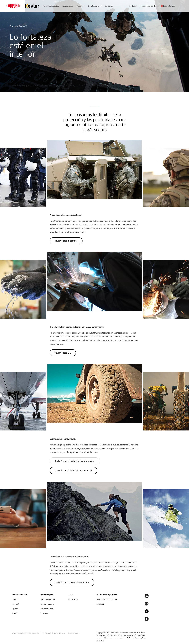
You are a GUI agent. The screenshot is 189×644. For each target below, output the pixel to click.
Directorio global (47, 609)
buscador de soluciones (150, 6)
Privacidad (47, 633)
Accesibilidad (73, 633)
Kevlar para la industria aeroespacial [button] (73, 470)
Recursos (81, 6)
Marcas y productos (51, 6)
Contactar (109, 6)
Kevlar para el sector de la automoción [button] (75, 461)
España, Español (169, 6)
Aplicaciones (68, 6)
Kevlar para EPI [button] (63, 353)
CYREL (15, 613)
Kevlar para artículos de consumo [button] (72, 582)
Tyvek (15, 609)
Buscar (133, 6)
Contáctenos (73, 599)
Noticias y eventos (47, 604)
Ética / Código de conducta (107, 599)
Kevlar (15, 599)
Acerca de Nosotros (48, 599)
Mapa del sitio (60, 633)
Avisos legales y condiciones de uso (26, 633)
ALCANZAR (100, 604)
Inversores (45, 613)
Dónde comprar (95, 6)
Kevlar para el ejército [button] (66, 241)
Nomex (16, 604)
